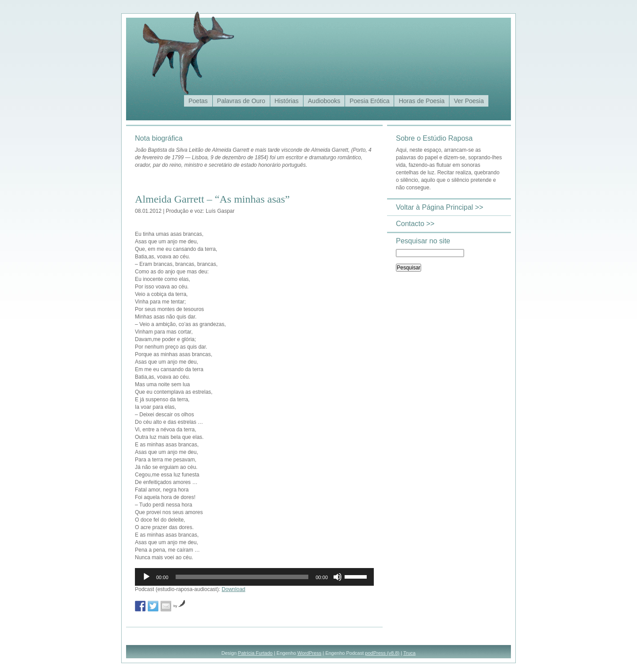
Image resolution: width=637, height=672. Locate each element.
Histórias (287, 101)
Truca (410, 653)
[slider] (242, 577)
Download (233, 589)
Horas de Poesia (422, 101)
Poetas (198, 101)
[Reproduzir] (146, 577)
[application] (254, 577)
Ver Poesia (469, 101)
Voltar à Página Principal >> (439, 207)
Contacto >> (415, 224)
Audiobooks (324, 101)
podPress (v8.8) (382, 653)
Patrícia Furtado (255, 653)
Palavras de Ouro (241, 101)
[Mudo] (338, 577)
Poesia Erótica (369, 101)
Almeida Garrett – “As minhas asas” (212, 199)
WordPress (309, 653)
